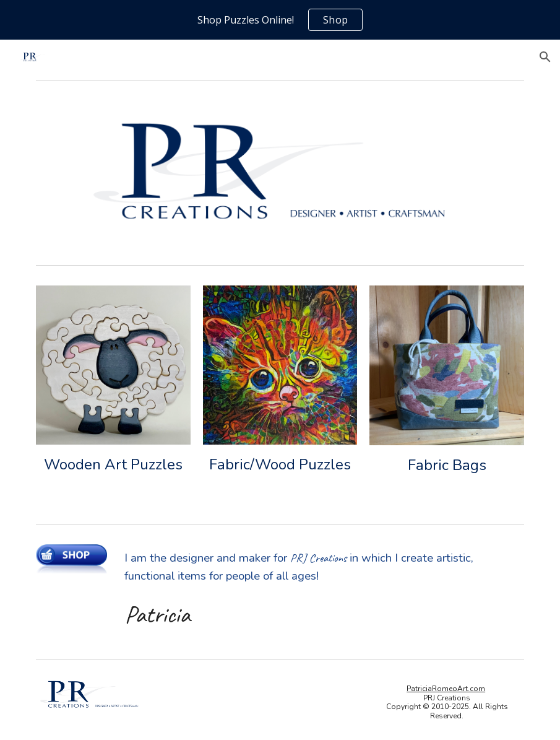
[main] (113, 465)
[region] (280, 20)
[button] (545, 57)
